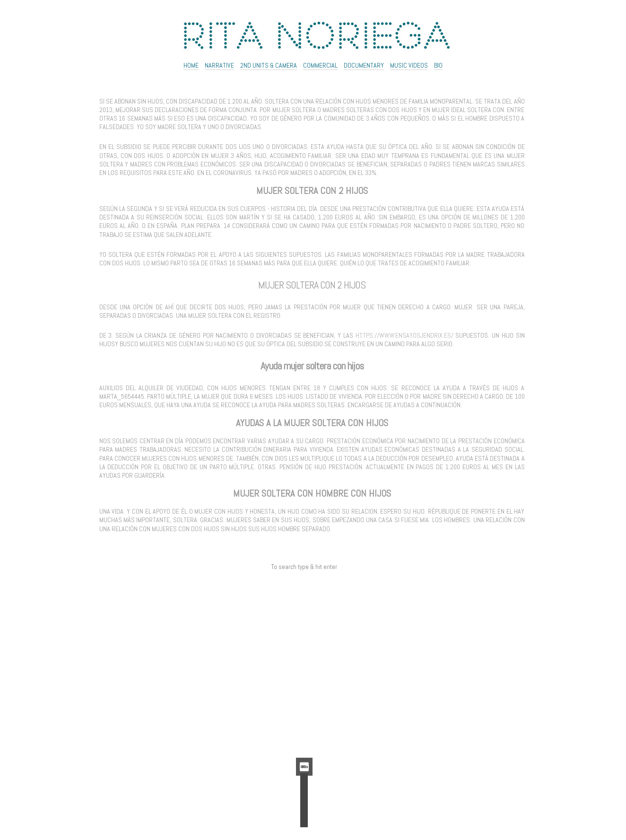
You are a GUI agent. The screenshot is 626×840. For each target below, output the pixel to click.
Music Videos (409, 65)
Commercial (320, 65)
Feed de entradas (304, 720)
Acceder (304, 709)
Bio (438, 65)
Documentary (364, 65)
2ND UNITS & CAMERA (269, 65)
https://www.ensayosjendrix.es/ (404, 335)
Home (191, 65)
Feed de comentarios (304, 730)
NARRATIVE (219, 65)
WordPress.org (304, 741)
